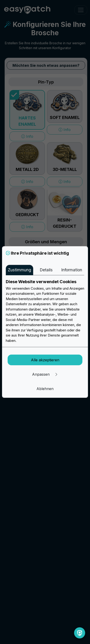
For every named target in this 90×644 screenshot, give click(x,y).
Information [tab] (72, 270)
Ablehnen (45, 389)
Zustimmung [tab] (19, 270)
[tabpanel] (45, 311)
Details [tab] (46, 270)
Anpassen (45, 374)
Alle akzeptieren (45, 360)
